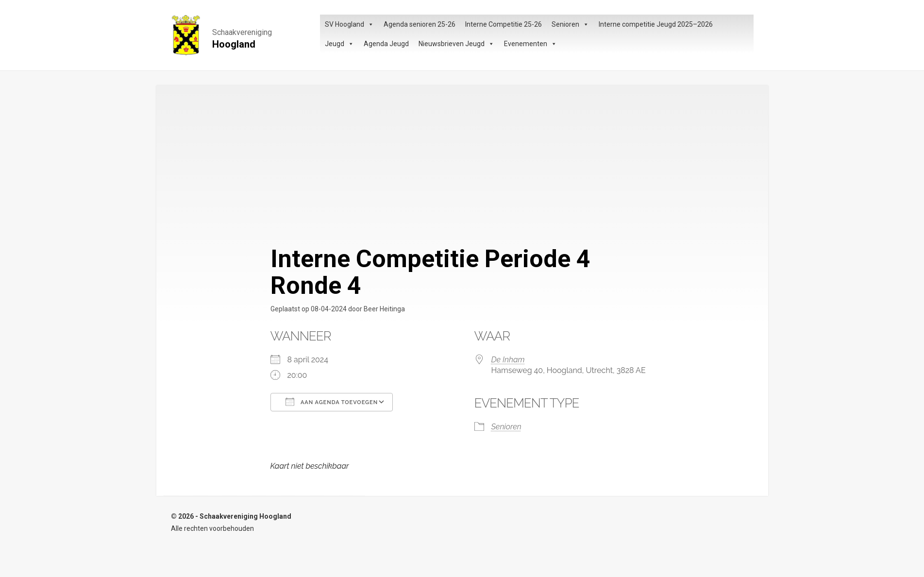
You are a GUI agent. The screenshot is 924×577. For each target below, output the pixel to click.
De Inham (508, 360)
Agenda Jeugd (386, 44)
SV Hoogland (349, 24)
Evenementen (530, 44)
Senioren (570, 24)
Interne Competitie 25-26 (504, 24)
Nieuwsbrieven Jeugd (456, 44)
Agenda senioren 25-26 (420, 24)
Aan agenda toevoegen (332, 402)
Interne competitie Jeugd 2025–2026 (656, 24)
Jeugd (339, 44)
